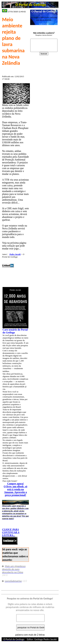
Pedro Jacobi (15, 254)
